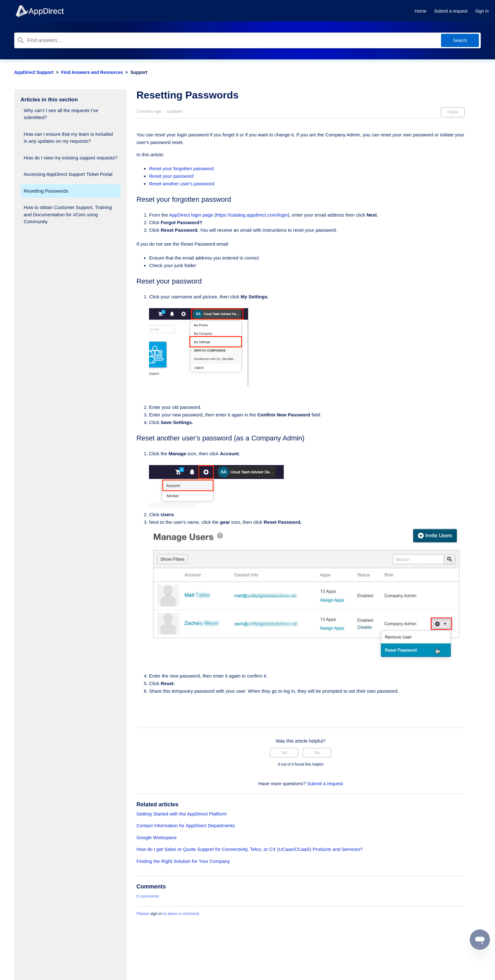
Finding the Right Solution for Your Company (183, 861)
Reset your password (171, 176)
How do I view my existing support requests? (71, 158)
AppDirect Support (34, 72)
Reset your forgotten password (181, 168)
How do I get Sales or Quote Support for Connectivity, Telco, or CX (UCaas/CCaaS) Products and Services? (249, 849)
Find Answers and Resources (92, 72)
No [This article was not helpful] (317, 753)
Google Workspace (156, 837)
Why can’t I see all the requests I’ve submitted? (61, 114)
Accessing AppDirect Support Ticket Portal (68, 174)
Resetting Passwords (46, 191)
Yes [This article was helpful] (284, 753)
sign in (156, 914)
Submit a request (451, 11)
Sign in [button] (482, 11)
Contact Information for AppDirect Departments (186, 825)
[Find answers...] (247, 40)
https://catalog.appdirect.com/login (252, 215)
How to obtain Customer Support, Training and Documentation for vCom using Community (68, 214)
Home (421, 11)
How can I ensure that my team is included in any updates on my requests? (68, 138)
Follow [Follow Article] (453, 112)
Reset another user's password (182, 184)
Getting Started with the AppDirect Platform (182, 814)
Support (139, 72)
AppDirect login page (191, 215)
